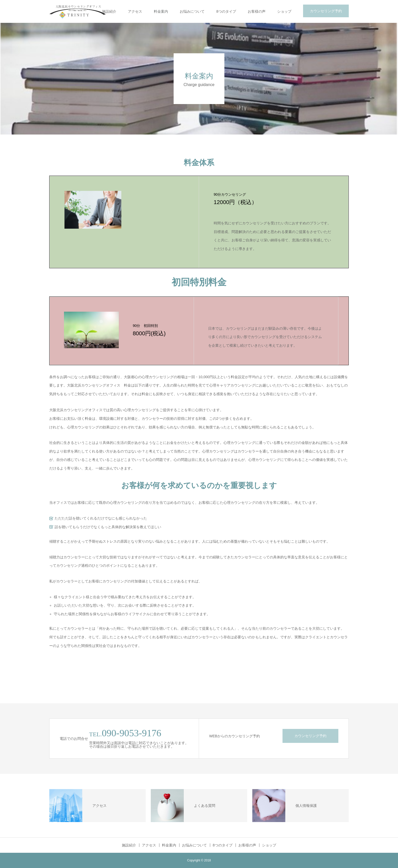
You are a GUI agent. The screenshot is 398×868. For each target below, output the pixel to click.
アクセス (135, 11)
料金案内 (161, 11)
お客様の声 (257, 11)
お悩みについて (192, 11)
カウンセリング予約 (326, 11)
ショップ (284, 11)
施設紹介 (109, 11)
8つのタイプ (226, 11)
